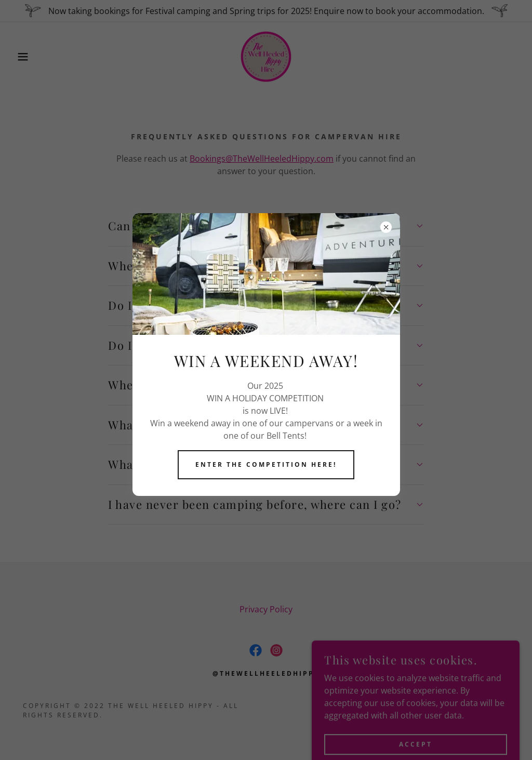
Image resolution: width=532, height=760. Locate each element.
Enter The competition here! (266, 464)
